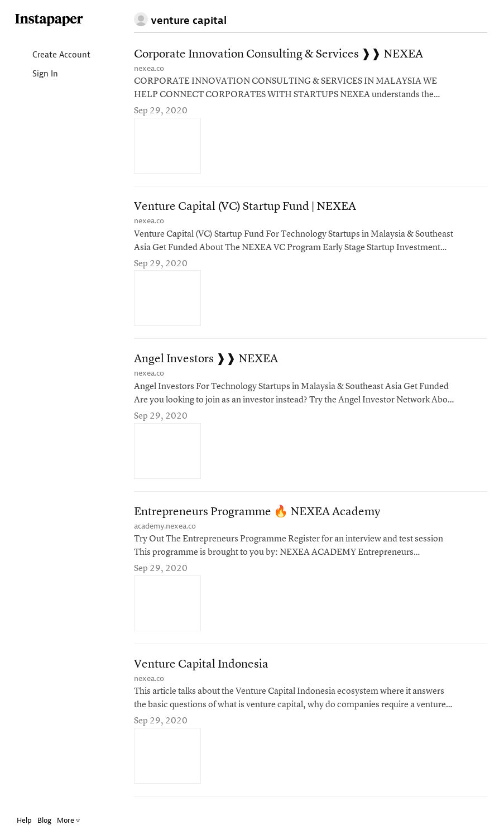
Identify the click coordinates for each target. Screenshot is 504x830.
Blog (44, 820)
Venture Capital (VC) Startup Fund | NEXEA (245, 207)
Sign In (36, 75)
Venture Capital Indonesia (201, 665)
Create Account (52, 56)
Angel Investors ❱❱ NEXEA (206, 359)
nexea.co (149, 68)
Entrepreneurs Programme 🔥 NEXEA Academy (257, 512)
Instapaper (49, 20)
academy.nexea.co (165, 526)
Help (24, 820)
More (68, 820)
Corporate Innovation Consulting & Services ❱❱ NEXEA (279, 54)
